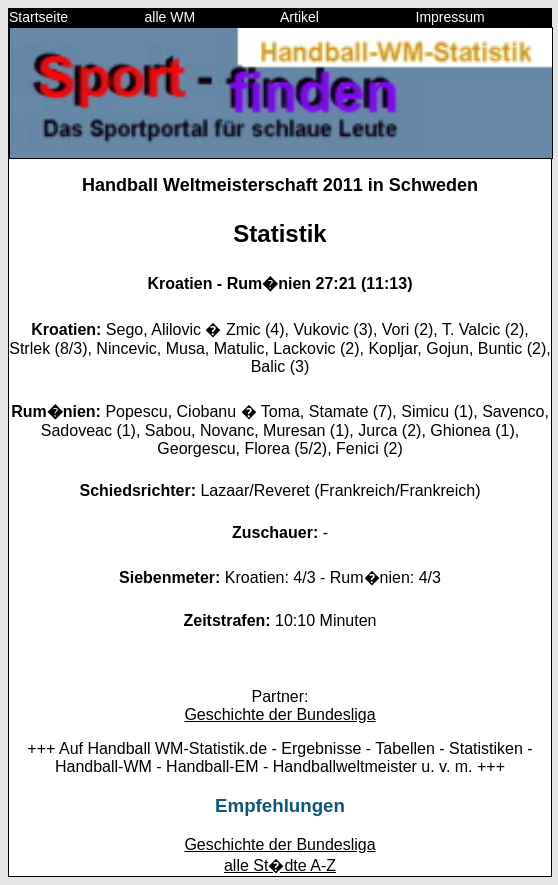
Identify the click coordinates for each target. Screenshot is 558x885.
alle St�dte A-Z (280, 865)
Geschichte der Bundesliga (279, 714)
